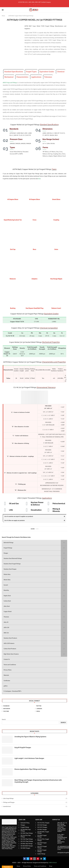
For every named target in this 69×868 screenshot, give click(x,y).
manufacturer (35, 806)
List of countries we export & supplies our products (19, 516)
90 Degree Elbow (34, 199)
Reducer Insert (56, 308)
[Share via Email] (38, 529)
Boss (34, 249)
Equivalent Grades (47, 72)
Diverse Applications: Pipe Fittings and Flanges (31, 769)
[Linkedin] (37, 5)
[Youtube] (39, 5)
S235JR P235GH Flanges (23, 748)
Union (56, 249)
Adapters (34, 279)
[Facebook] (30, 5)
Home (3, 16)
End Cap (13, 249)
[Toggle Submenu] (64, 543)
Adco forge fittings (35, 798)
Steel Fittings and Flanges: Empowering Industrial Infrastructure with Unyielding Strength (38, 781)
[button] (35, 516)
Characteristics (22, 77)
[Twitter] (51, 706)
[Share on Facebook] (35, 529)
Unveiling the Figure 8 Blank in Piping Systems (30, 737)
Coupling (56, 220)
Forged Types (31, 72)
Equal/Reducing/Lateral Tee (13, 220)
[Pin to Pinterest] (37, 529)
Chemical (61, 72)
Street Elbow (56, 199)
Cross (34, 220)
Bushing (13, 308)
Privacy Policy (27, 866)
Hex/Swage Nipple (56, 279)
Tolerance (48, 77)
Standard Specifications (14, 72)
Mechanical (9, 77)
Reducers (13, 279)
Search (4, 719)
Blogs (51, 866)
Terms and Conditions (40, 866)
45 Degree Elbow (13, 199)
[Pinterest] (35, 5)
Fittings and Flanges (35, 802)
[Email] (51, 711)
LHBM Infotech (53, 863)
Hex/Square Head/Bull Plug (34, 308)
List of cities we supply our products (14, 520)
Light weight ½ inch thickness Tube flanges (29, 758)
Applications (36, 77)
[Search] (66, 10)
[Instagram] (33, 5)
